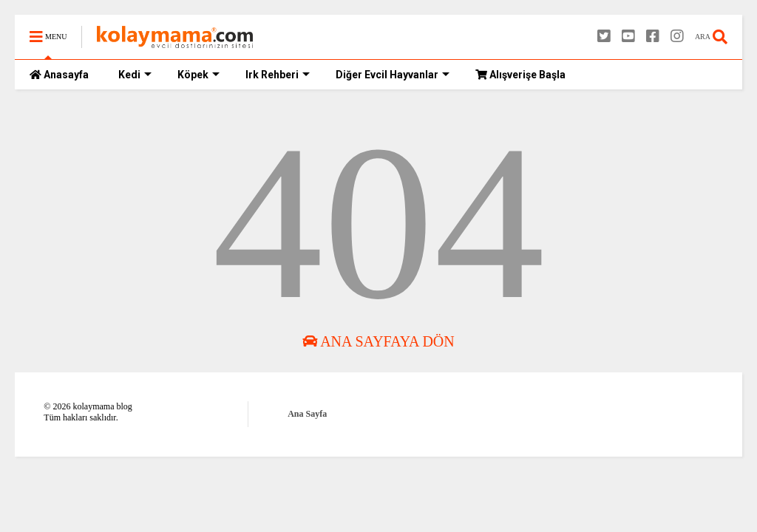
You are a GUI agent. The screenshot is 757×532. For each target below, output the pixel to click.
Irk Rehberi (278, 75)
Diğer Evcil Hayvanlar (393, 75)
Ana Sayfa (307, 414)
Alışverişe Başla (520, 75)
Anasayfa (59, 75)
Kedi (135, 75)
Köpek (198, 75)
